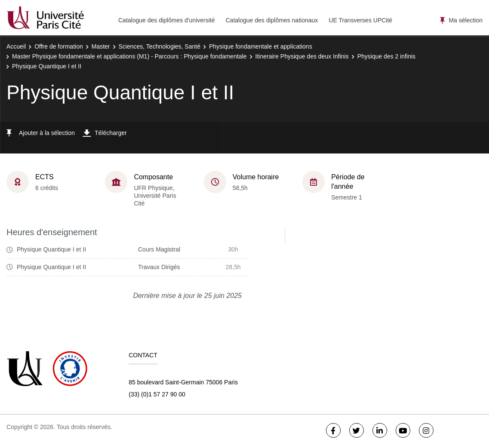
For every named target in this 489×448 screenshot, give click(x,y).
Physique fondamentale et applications (261, 46)
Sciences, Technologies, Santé (160, 46)
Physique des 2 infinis (386, 56)
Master (101, 46)
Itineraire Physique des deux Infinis (302, 56)
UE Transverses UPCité (360, 20)
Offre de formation (59, 46)
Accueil (16, 46)
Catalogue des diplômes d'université (166, 20)
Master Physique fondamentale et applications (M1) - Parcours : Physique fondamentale (129, 56)
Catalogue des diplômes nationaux (272, 20)
